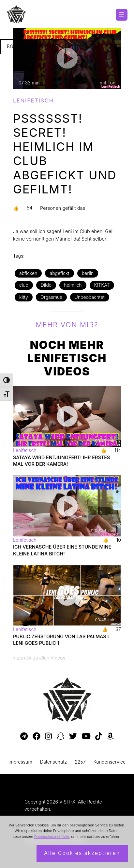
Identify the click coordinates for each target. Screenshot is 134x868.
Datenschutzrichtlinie (52, 837)
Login (15, 46)
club (24, 285)
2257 (80, 762)
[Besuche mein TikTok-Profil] (99, 736)
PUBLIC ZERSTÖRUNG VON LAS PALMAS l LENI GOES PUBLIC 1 (62, 640)
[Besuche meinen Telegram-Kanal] (24, 736)
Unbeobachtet (90, 297)
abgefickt (59, 273)
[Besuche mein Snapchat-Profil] (61, 736)
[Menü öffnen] (122, 15)
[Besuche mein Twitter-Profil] (73, 736)
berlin (88, 273)
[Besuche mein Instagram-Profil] (48, 736)
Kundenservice (110, 762)
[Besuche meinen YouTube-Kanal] (86, 736)
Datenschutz (53, 762)
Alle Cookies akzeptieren (82, 853)
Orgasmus (51, 297)
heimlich (73, 285)
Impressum (20, 762)
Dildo (46, 285)
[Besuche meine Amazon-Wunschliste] (110, 736)
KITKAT (102, 285)
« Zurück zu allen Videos (39, 658)
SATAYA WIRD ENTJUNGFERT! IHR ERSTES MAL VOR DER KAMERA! (61, 461)
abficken (28, 273)
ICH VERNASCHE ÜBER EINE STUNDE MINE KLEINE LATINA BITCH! (62, 550)
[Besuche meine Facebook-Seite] (37, 736)
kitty (24, 297)
